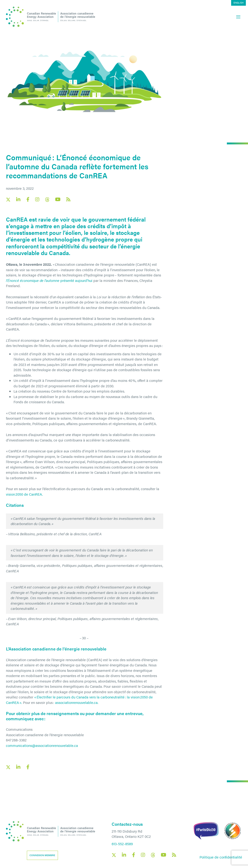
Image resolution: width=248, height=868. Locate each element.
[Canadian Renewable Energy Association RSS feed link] (68, 199)
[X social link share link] (8, 767)
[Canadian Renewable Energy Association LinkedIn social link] (18, 199)
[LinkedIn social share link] (18, 767)
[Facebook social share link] (28, 767)
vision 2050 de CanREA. (24, 494)
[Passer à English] (238, 3)
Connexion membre (42, 855)
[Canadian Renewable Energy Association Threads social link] (47, 200)
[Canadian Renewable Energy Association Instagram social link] (37, 199)
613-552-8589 (122, 844)
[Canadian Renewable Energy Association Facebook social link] (28, 199)
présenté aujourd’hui (49, 280)
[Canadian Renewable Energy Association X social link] (8, 200)
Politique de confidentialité (221, 857)
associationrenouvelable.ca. (77, 702)
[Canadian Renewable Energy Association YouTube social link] (58, 199)
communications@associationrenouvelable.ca (42, 745)
